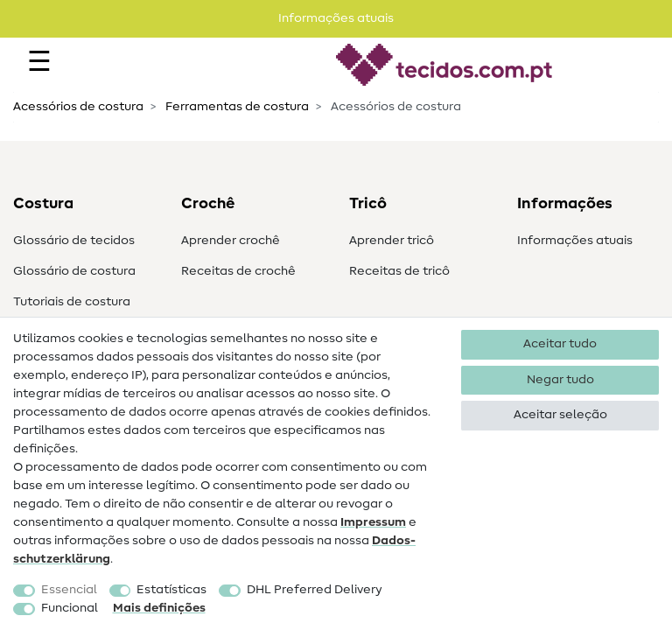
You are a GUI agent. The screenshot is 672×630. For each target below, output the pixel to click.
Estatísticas (171, 590)
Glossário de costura (74, 271)
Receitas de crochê (238, 271)
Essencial (69, 590)
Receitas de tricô (399, 271)
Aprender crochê (231, 241)
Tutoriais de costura (72, 302)
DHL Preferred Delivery (315, 590)
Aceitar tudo (560, 344)
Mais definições (159, 608)
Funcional (70, 608)
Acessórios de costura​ (78, 107)
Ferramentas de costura (236, 107)
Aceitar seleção (560, 415)
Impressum (373, 522)
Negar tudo (560, 380)
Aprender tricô (392, 241)
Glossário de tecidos (74, 241)
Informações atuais (575, 241)
